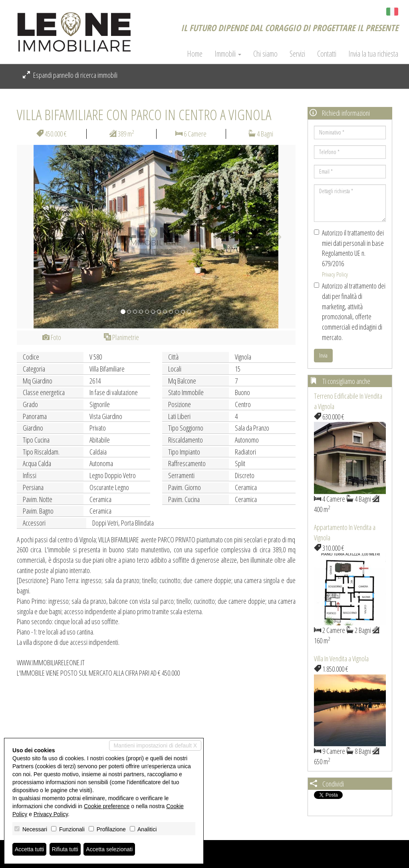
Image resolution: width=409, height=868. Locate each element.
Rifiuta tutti (65, 849)
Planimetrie (121, 337)
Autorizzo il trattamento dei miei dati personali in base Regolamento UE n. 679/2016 (349, 253)
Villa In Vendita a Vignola (341, 658)
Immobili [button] (228, 54)
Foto (52, 337)
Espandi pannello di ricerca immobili (70, 75)
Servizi (297, 54)
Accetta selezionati (109, 849)
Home (195, 54)
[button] (38, 237)
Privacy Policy (335, 274)
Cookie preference (107, 806)
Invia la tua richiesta (373, 54)
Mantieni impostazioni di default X (155, 745)
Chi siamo (265, 54)
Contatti (327, 54)
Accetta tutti (29, 849)
